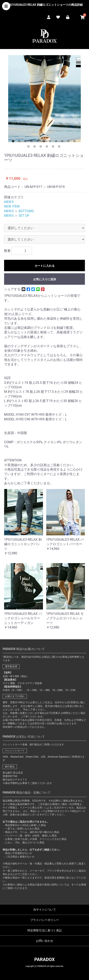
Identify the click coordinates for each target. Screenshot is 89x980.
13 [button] (35, 147)
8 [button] (57, 142)
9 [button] (63, 142)
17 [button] (60, 147)
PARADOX (44, 959)
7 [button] (51, 142)
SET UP (24, 216)
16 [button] (54, 147)
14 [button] (42, 147)
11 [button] (75, 142)
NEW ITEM (12, 206)
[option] (44, 99)
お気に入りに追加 (45, 279)
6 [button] (45, 142)
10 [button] (69, 142)
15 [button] (48, 147)
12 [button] (29, 147)
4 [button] (32, 142)
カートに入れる (45, 266)
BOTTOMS (26, 211)
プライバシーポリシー (45, 920)
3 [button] (26, 142)
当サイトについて (45, 910)
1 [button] (14, 142)
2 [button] (20, 142)
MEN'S (9, 202)
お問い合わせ (45, 941)
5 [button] (38, 142)
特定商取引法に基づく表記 (45, 930)
